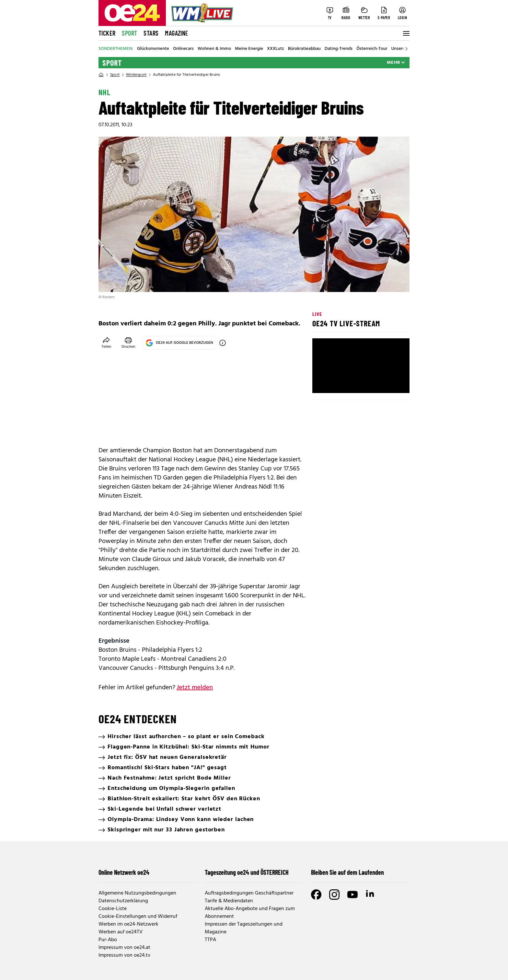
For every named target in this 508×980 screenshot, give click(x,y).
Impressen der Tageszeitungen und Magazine (244, 928)
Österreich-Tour (372, 49)
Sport (129, 33)
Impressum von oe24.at (124, 948)
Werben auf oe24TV (121, 932)
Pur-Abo (108, 940)
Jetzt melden (195, 688)
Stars (151, 33)
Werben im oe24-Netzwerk (128, 924)
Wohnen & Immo (214, 49)
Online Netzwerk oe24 (124, 872)
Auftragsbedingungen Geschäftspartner (249, 893)
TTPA (210, 940)
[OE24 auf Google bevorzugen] (223, 343)
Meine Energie (249, 49)
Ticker (107, 33)
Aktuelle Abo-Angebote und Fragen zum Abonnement (250, 913)
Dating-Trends (339, 49)
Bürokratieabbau (304, 49)
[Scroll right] (406, 49)
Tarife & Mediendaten (229, 901)
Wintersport (136, 75)
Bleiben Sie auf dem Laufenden (347, 872)
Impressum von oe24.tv (124, 955)
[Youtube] (352, 895)
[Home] (101, 75)
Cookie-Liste (113, 909)
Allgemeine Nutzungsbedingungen (137, 893)
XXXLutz (276, 49)
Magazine (177, 33)
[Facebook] (316, 895)
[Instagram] (334, 895)
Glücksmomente (153, 49)
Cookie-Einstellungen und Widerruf (138, 917)
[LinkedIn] (371, 895)
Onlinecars (183, 49)
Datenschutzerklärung (123, 901)
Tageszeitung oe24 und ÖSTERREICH (247, 872)
